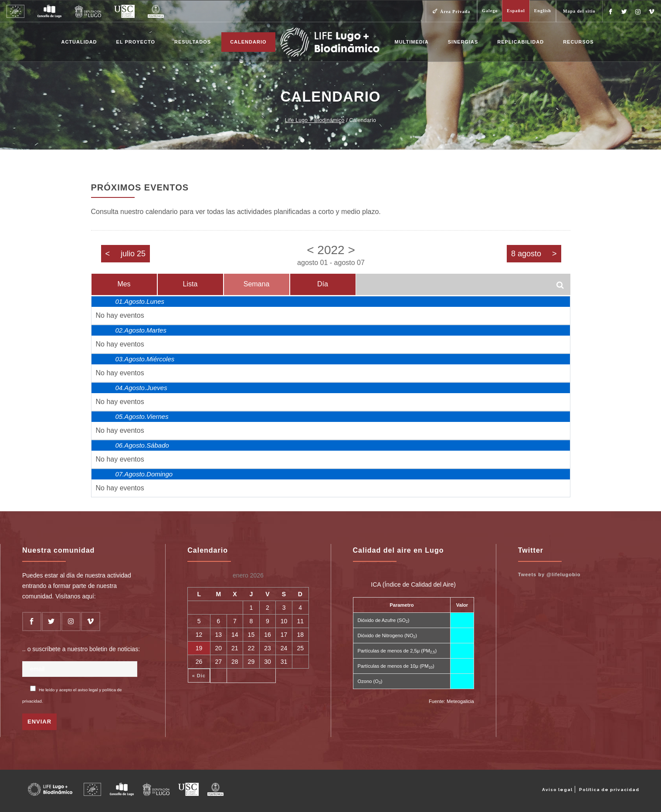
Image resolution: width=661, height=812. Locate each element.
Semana (257, 284)
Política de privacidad (609, 790)
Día (323, 284)
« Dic (199, 676)
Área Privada (455, 12)
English (543, 11)
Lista (190, 284)
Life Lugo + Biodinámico (315, 120)
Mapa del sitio (579, 11)
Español (516, 11)
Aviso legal (557, 790)
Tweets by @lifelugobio (549, 574)
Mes (124, 284)
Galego (490, 11)
